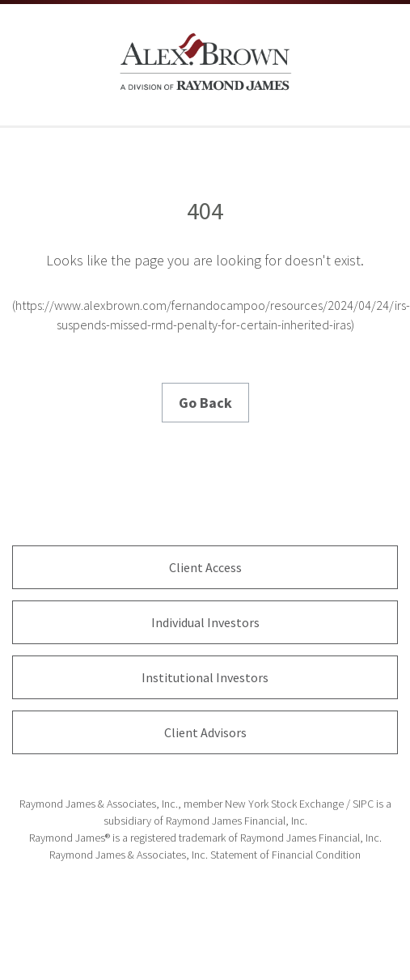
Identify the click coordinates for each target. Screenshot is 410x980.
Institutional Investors (205, 677)
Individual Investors (205, 622)
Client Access (205, 567)
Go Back (205, 403)
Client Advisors (205, 732)
